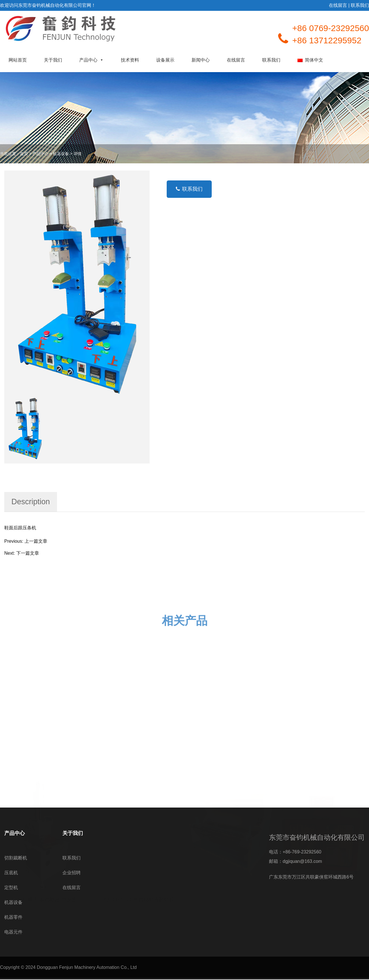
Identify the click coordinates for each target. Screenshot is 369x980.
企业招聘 (72, 873)
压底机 (11, 873)
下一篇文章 (28, 553)
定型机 (11, 888)
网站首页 (18, 60)
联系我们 (271, 60)
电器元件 (13, 932)
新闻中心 (201, 60)
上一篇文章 (36, 541)
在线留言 (236, 60)
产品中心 (91, 60)
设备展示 (165, 60)
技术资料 (130, 60)
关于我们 (53, 60)
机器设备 (61, 154)
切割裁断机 (16, 858)
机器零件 (13, 917)
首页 (24, 154)
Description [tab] (31, 502)
